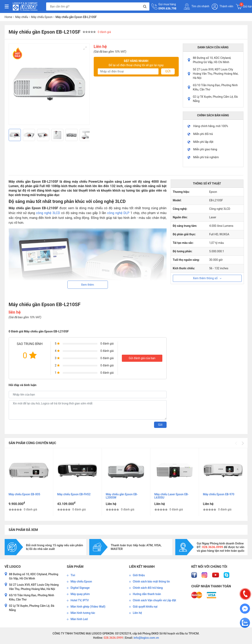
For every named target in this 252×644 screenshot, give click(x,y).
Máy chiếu (22, 17)
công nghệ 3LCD (48, 213)
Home (9, 17)
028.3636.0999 (113, 638)
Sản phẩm (75, 567)
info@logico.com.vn (146, 638)
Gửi (168, 71)
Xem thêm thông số (207, 278)
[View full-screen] (85, 48)
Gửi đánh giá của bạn (142, 358)
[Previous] (13, 135)
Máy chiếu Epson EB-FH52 (74, 494)
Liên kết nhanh (142, 567)
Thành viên (222, 7)
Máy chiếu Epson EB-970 (219, 494)
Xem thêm (88, 285)
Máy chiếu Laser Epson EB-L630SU (172, 496)
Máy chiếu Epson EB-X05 (24, 494)
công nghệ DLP (118, 213)
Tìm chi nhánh (197, 6)
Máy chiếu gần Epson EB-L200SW (122, 496)
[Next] (85, 135)
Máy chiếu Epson (42, 17)
